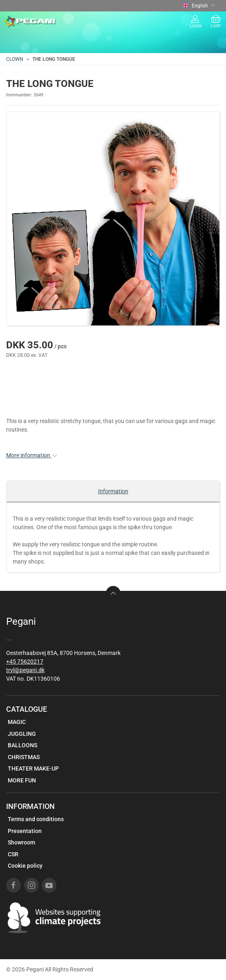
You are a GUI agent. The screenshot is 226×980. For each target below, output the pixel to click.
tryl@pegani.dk (25, 670)
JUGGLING (22, 734)
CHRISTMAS (24, 757)
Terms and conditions (36, 819)
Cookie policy (25, 866)
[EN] (30, 22)
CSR (13, 854)
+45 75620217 (25, 661)
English (199, 6)
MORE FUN (22, 780)
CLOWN (15, 59)
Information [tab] (113, 491)
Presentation (25, 831)
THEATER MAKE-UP (33, 768)
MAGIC (17, 722)
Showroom (21, 842)
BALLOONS (22, 745)
